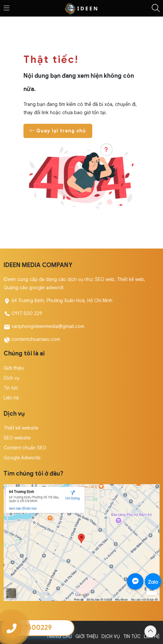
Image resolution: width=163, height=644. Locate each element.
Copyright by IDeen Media (32, 628)
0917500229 (32, 628)
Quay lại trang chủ (58, 131)
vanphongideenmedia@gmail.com (48, 326)
